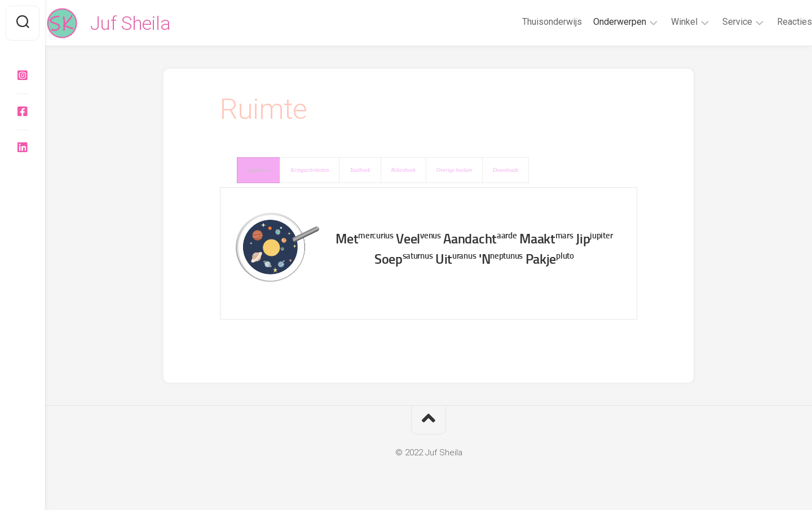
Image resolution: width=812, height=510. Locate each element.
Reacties (772, 22)
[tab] (259, 170)
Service (715, 22)
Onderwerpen (597, 22)
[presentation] (259, 170)
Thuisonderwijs (529, 22)
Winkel (662, 22)
